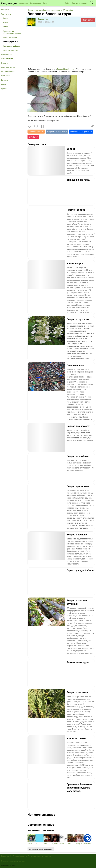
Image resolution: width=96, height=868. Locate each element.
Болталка (5, 80)
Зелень (6, 27)
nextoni (63, 839)
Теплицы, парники (10, 37)
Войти (67, 3)
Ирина (31, 839)
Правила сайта (7, 856)
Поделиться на (81, 132)
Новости (4, 63)
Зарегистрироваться (80, 3)
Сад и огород (6, 14)
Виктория (79, 839)
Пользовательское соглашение (40, 856)
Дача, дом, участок (8, 67)
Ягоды (5, 22)
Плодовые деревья (10, 50)
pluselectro (87, 839)
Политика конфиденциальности (13, 861)
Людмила (55, 839)
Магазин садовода (8, 71)
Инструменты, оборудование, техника (12, 32)
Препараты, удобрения (12, 46)
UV (39, 839)
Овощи (6, 18)
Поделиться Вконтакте (57, 132)
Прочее (4, 88)
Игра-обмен (6, 76)
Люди (45, 3)
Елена (47, 839)
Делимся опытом (8, 59)
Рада (71, 839)
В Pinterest (33, 137)
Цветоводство (7, 54)
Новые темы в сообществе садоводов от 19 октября (50, 10)
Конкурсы (5, 10)
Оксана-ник (43, 19)
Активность (23, 3)
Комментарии (35, 3)
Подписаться (88, 20)
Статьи (4, 84)
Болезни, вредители (11, 42)
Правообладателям (20, 856)
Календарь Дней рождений (41, 849)
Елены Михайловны (66, 69)
